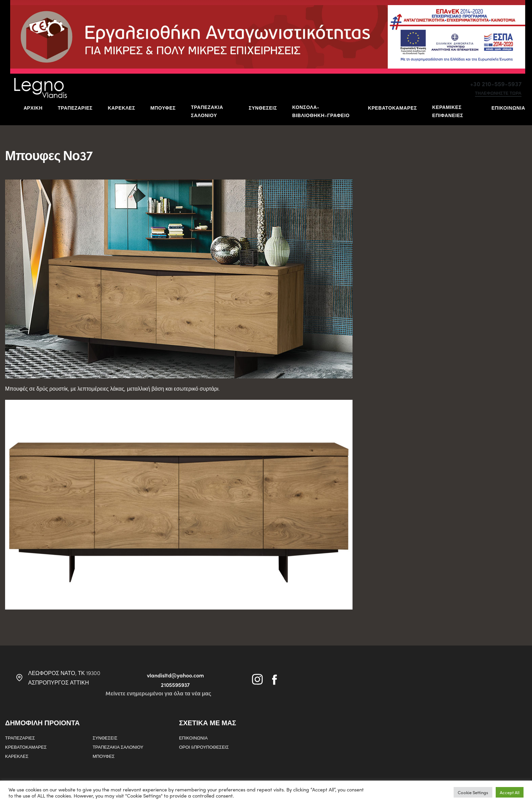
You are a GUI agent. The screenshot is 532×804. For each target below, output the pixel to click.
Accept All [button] (510, 792)
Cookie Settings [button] (473, 792)
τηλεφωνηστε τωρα (498, 93)
